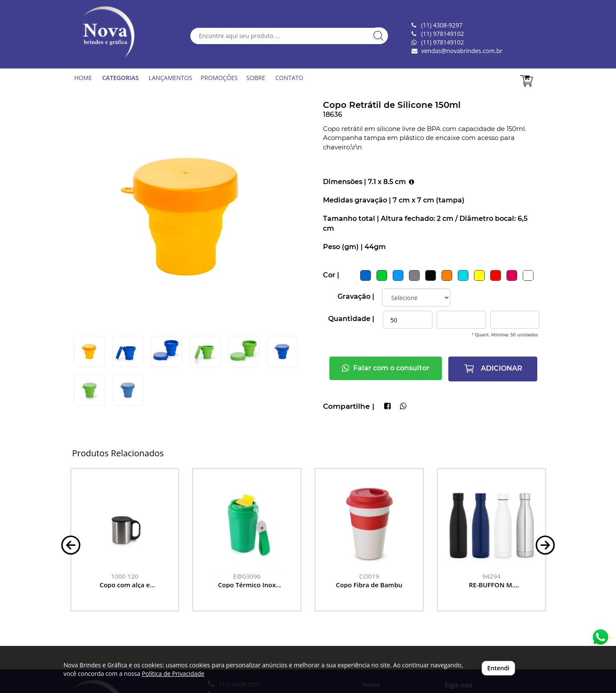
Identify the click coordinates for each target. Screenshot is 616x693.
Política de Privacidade (173, 674)
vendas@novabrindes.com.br (462, 51)
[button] (71, 544)
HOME (83, 78)
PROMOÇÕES (219, 78)
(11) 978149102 (442, 42)
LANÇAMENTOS (171, 78)
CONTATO (289, 78)
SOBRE (256, 78)
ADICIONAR (493, 369)
